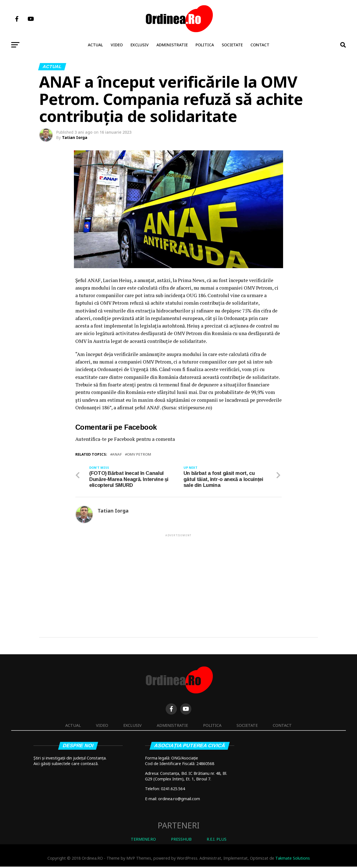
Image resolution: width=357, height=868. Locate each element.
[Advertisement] (178, 578)
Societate (232, 45)
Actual (95, 45)
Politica (205, 45)
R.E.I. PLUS (217, 841)
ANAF (117, 454)
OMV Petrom (139, 454)
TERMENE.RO (143, 841)
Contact (260, 45)
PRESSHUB (181, 841)
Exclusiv (140, 45)
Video (117, 45)
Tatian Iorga (75, 137)
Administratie (172, 45)
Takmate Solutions (293, 859)
